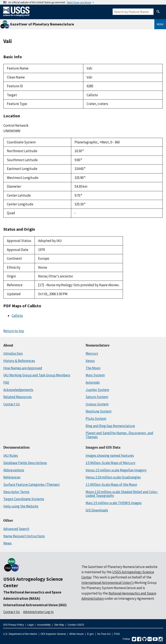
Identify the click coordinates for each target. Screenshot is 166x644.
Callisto (17, 316)
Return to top (14, 331)
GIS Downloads (97, 510)
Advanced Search (16, 529)
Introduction (13, 353)
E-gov (90, 634)
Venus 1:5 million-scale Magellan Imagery (116, 470)
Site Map (59, 625)
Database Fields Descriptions (25, 463)
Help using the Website (21, 506)
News (7, 543)
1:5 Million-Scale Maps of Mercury (110, 463)
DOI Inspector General (53, 634)
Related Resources (17, 397)
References (12, 477)
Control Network (16, 125)
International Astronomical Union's (108, 583)
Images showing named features (110, 455)
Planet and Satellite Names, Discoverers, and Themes (119, 435)
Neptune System (99, 411)
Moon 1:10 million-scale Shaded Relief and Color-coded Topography (122, 494)
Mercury (92, 353)
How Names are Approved (23, 368)
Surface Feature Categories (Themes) (32, 485)
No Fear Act (104, 634)
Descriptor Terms (16, 492)
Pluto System (96, 419)
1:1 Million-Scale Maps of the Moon (111, 485)
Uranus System (97, 404)
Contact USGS (76, 625)
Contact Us (12, 404)
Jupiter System (97, 390)
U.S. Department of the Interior (20, 634)
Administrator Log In (38, 612)
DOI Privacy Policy (13, 625)
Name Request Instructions (24, 536)
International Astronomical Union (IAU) (35, 605)
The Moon (93, 368)
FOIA (117, 634)
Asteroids (93, 382)
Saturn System (97, 397)
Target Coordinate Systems (24, 499)
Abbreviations (14, 470)
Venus (90, 361)
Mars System (95, 375)
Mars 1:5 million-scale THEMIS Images (114, 503)
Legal (30, 625)
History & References (19, 361)
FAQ (6, 382)
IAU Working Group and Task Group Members (37, 375)
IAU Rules (11, 455)
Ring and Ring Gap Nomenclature (110, 426)
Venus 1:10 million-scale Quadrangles (113, 477)
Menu (160, 24)
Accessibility (44, 625)
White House (77, 634)
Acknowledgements (18, 390)
